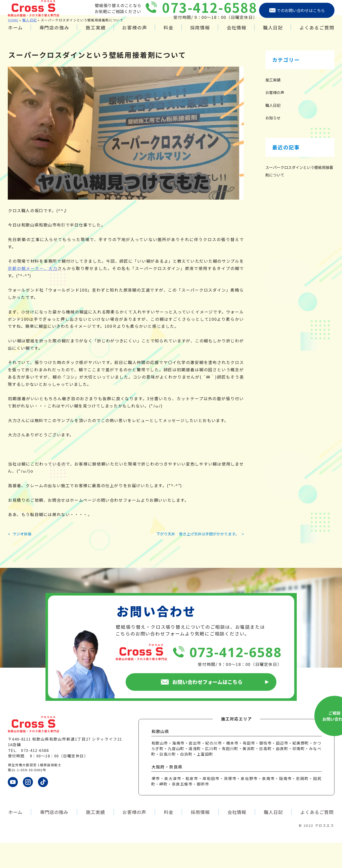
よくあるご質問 (317, 32)
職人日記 (273, 32)
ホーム (15, 32)
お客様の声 (135, 32)
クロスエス (325, 851)
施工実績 (96, 32)
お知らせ (273, 143)
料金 (169, 32)
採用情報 (200, 32)
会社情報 (237, 32)
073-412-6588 (210, 12)
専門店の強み (54, 32)
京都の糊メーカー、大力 (33, 293)
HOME (13, 45)
